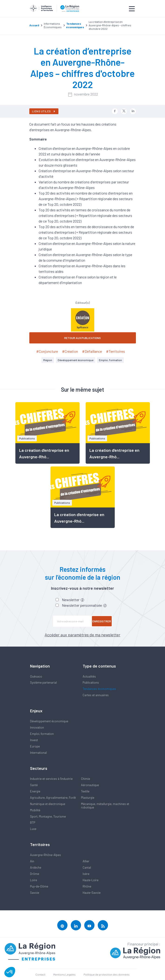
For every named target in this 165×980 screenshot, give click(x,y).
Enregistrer (102, 621)
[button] (10, 972)
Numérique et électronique (48, 804)
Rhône (87, 886)
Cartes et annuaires (96, 695)
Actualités (89, 676)
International (38, 753)
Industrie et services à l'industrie (51, 779)
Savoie (35, 893)
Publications (91, 682)
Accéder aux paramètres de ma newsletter (82, 635)
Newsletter (73, 600)
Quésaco (36, 676)
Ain (32, 861)
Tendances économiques (99, 689)
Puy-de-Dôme (39, 886)
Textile (85, 791)
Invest (34, 740)
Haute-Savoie (92, 893)
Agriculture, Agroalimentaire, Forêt (53, 798)
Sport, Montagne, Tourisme (48, 816)
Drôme (35, 874)
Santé (34, 785)
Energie (35, 791)
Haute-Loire (91, 880)
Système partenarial (43, 682)
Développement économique (76, 360)
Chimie (86, 779)
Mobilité (35, 810)
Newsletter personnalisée (84, 605)
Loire (34, 880)
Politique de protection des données (107, 974)
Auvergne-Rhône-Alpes (45, 855)
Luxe (33, 829)
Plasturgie (88, 798)
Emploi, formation (110, 360)
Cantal (87, 867)
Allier (86, 861)
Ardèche (36, 867)
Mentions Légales (64, 974)
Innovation (37, 727)
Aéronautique (90, 785)
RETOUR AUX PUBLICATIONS (82, 338)
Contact (40, 974)
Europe (35, 746)
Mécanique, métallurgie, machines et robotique (105, 806)
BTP (33, 822)
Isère (86, 874)
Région (48, 360)
